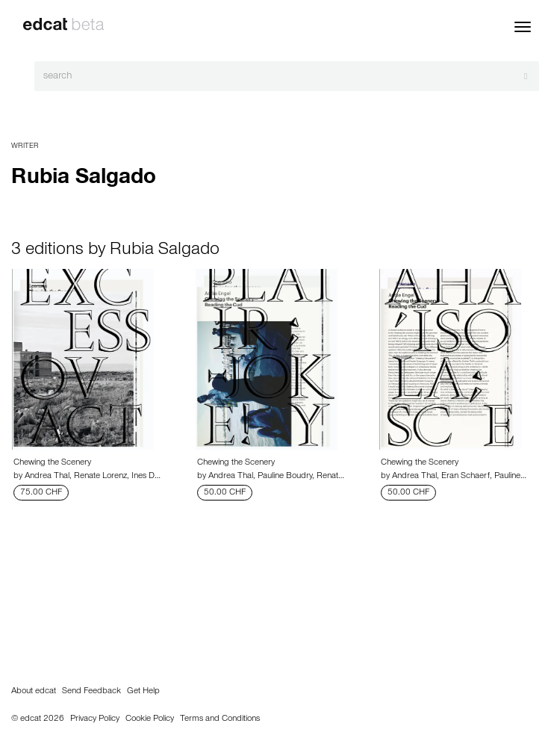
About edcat (34, 692)
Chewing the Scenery (52, 463)
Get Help (143, 692)
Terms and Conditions (220, 719)
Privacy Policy (95, 719)
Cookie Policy (150, 719)
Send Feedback (91, 692)
